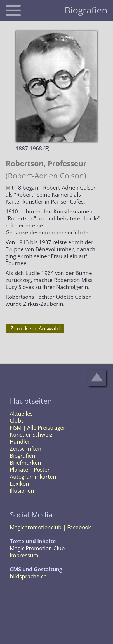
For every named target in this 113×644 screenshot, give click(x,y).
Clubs (17, 421)
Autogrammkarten (33, 477)
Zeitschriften (26, 449)
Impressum (24, 555)
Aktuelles (21, 414)
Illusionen (22, 491)
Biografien (23, 456)
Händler (20, 442)
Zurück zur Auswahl (35, 328)
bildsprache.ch (28, 576)
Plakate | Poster (30, 470)
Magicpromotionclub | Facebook (50, 527)
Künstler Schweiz (31, 435)
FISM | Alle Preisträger (38, 428)
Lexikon (19, 484)
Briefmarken (25, 463)
